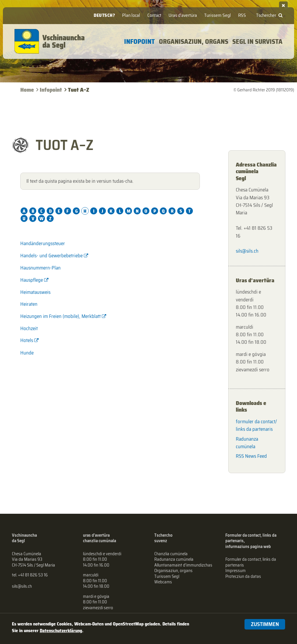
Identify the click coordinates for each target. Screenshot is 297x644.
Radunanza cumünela (247, 443)
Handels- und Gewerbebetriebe (51, 256)
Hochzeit (29, 328)
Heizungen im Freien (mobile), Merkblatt (60, 316)
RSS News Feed (251, 456)
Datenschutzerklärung (61, 631)
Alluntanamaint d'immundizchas (183, 565)
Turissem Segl (218, 15)
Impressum (236, 571)
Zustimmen (265, 624)
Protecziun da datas (243, 576)
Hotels (27, 340)
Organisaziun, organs (173, 571)
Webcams (163, 582)
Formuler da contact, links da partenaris (251, 562)
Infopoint (51, 90)
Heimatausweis (35, 292)
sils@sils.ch (247, 251)
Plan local (131, 15)
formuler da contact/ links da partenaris (256, 425)
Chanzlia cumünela (171, 554)
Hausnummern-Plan (40, 268)
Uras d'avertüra (183, 15)
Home (27, 90)
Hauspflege (32, 280)
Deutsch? (104, 15)
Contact (154, 15)
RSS (242, 15)
